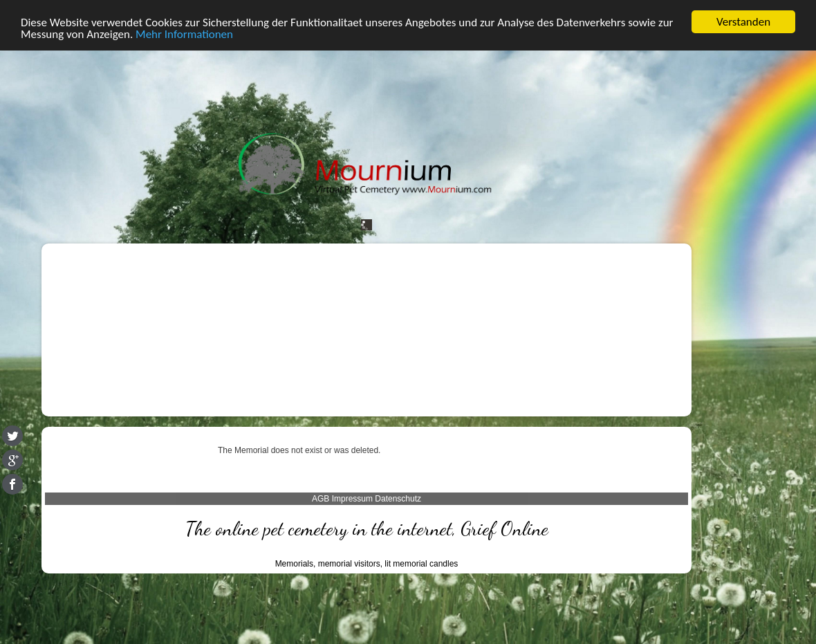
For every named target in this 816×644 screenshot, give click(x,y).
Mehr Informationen (184, 34)
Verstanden (743, 22)
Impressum (352, 499)
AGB (321, 499)
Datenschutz (398, 499)
